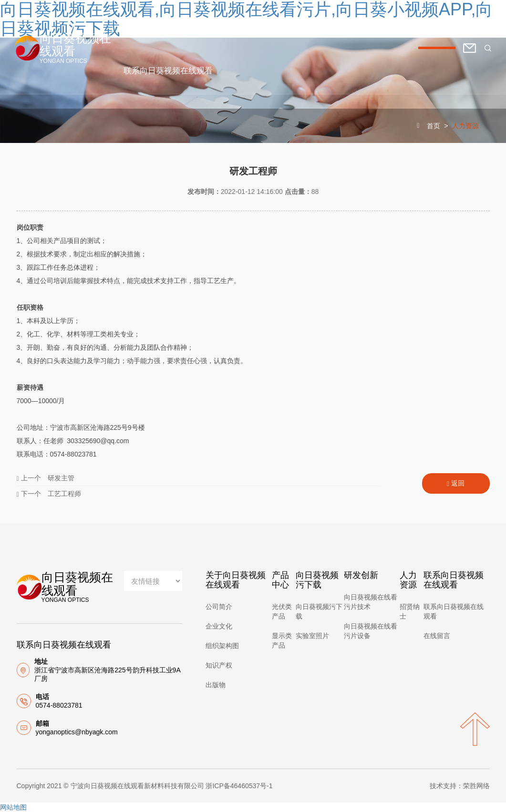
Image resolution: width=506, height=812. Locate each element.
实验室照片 (312, 636)
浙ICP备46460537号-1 (239, 786)
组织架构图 (222, 646)
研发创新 (392, 25)
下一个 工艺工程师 (49, 494)
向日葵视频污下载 (331, 25)
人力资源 (437, 25)
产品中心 (270, 25)
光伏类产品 (282, 611)
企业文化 (219, 626)
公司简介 (219, 607)
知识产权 (219, 665)
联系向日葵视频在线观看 (169, 71)
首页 (132, 25)
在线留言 (437, 636)
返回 (456, 483)
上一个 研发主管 (46, 478)
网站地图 (13, 807)
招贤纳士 (410, 611)
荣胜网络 (476, 786)
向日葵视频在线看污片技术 (371, 602)
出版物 (216, 685)
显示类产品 (282, 640)
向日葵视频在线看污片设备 (371, 631)
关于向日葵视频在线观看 (197, 25)
